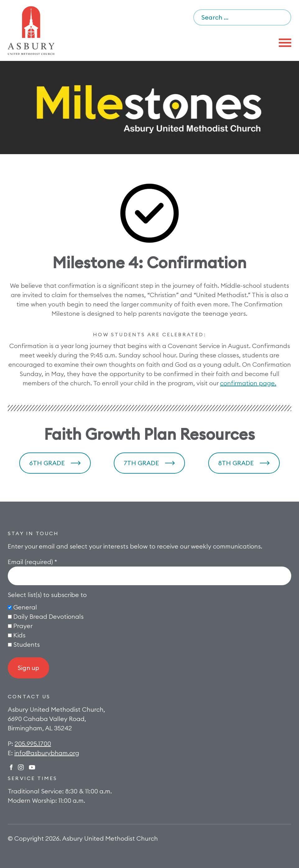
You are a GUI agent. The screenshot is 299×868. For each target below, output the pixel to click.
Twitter (32, 767)
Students (27, 644)
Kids (19, 635)
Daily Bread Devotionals (48, 616)
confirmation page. (248, 383)
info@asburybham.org (47, 753)
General (25, 607)
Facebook (11, 767)
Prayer (23, 626)
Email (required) (32, 562)
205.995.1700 (33, 744)
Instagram (21, 767)
